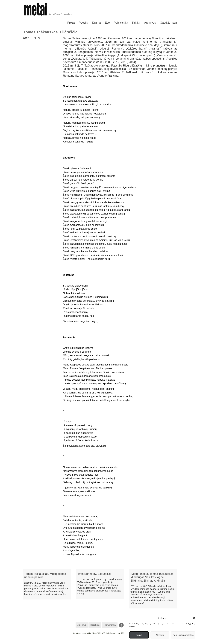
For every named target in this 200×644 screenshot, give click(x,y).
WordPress (88, 642)
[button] (194, 618)
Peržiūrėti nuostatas (183, 635)
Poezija (84, 23)
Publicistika (121, 23)
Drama (97, 23)
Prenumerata (110, 625)
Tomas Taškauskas (75, 38)
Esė (107, 23)
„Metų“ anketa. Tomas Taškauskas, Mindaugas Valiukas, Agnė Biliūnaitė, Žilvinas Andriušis (152, 577)
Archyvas (150, 23)
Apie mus (82, 625)
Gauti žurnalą (168, 23)
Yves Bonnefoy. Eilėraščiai (94, 574)
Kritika (136, 23)
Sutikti (139, 635)
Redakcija (95, 625)
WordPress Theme (102, 642)
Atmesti (160, 635)
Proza (71, 23)
